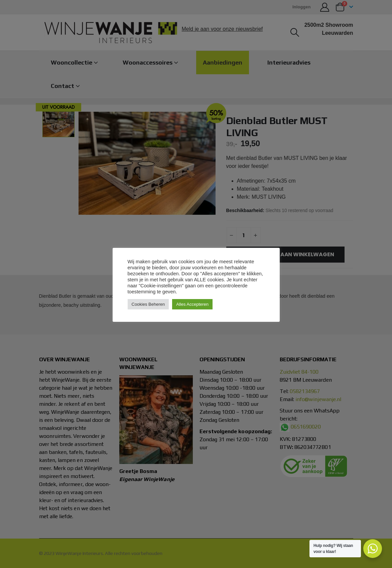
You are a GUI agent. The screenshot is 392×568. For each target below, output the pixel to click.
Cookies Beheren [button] (148, 304)
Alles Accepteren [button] (192, 304)
